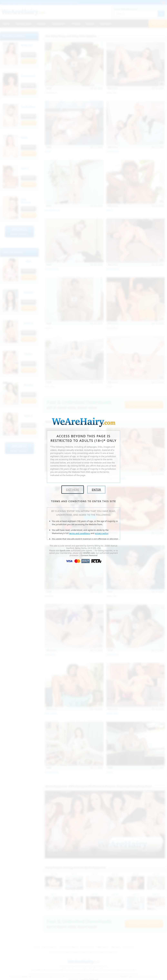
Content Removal (89, 555)
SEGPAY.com (89, 553)
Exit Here (73, 490)
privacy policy (101, 533)
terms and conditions (80, 533)
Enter (96, 490)
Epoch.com (65, 551)
